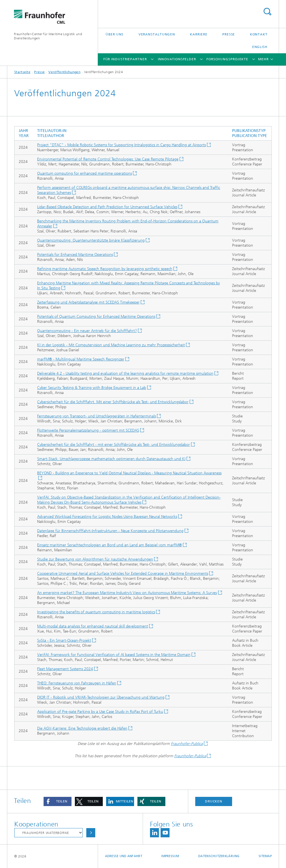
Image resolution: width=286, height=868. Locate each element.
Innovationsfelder (177, 59)
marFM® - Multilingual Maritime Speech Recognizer (81, 359)
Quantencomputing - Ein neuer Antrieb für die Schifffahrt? (87, 331)
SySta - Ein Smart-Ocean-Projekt (64, 640)
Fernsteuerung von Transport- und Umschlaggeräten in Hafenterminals (96, 416)
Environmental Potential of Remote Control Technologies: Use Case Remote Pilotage (108, 159)
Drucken (214, 801)
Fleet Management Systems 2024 (65, 669)
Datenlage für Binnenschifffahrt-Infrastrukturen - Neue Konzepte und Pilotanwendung (110, 531)
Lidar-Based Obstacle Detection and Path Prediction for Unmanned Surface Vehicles (107, 207)
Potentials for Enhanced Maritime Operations (75, 255)
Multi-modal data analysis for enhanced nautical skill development (93, 626)
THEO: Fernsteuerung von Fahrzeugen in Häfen (77, 683)
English (260, 47)
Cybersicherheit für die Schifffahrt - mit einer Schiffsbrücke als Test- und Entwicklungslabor (114, 445)
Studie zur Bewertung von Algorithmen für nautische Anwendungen (95, 559)
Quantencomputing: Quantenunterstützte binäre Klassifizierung (91, 240)
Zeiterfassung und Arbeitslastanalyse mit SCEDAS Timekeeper (88, 302)
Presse (229, 34)
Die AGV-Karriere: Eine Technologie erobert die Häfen (82, 728)
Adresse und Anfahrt (124, 856)
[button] (58, 801)
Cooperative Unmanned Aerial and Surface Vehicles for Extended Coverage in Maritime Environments (123, 574)
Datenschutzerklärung (219, 856)
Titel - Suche (267, 12)
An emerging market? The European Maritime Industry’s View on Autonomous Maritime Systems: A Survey (127, 593)
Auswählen (91, 833)
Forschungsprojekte (227, 59)
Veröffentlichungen (64, 72)
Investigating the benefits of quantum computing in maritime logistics (96, 612)
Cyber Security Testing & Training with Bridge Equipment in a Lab (92, 388)
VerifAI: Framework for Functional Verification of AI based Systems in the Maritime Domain (114, 655)
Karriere (199, 34)
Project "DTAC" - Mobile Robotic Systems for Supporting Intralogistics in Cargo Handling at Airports (121, 145)
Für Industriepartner (125, 59)
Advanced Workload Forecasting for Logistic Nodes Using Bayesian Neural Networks (107, 517)
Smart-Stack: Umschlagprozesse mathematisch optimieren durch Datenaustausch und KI (111, 459)
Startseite (22, 72)
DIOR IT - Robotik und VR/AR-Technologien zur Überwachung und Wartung (101, 697)
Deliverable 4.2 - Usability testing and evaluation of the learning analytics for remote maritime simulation (125, 373)
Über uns (115, 34)
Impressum (170, 856)
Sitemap (265, 856)
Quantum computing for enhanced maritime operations (84, 173)
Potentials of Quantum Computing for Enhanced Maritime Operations (96, 317)
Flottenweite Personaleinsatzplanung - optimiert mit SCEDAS (88, 430)
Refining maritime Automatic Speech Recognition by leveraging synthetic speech (105, 269)
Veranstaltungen (157, 34)
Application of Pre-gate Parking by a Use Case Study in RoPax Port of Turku (100, 712)
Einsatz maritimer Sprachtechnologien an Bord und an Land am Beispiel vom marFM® (109, 545)
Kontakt (259, 34)
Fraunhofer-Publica (187, 744)
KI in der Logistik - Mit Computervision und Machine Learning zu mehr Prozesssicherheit (111, 345)
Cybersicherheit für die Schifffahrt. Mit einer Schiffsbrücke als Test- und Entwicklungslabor (113, 402)
